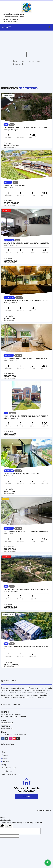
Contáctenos (7, 771)
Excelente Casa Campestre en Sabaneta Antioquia (26, 416)
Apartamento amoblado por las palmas (21, 474)
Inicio (4, 752)
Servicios (6, 761)
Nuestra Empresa (9, 768)
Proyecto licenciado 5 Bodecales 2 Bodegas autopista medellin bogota (26, 647)
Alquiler (5, 758)
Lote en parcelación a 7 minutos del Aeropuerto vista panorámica (26, 589)
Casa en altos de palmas (14, 185)
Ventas (5, 755)
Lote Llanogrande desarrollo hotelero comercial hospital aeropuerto (26, 128)
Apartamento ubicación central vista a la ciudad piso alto (26, 243)
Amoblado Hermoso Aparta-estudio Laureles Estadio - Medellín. (26, 301)
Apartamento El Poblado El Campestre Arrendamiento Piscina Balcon (26, 531)
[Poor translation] (9, 826)
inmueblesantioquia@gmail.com (13, 16)
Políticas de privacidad (11, 774)
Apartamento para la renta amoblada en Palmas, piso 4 (26, 358)
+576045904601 (12, 19)
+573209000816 (12, 21)
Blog (4, 765)
